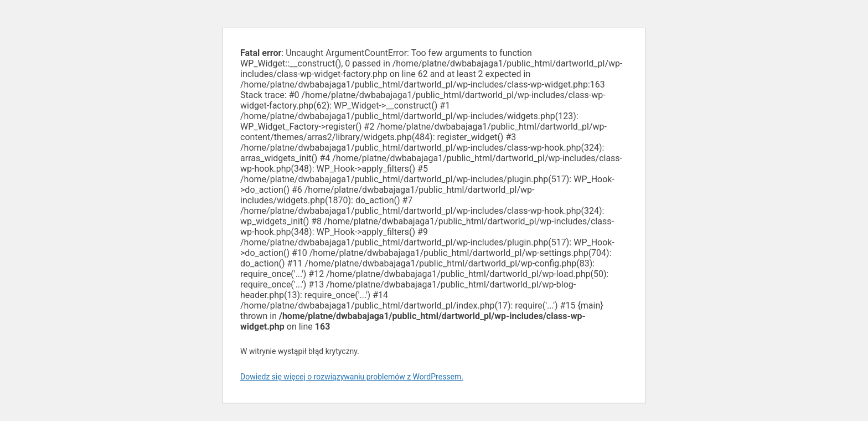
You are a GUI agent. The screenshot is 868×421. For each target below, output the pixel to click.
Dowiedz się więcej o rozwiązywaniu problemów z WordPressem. (352, 377)
